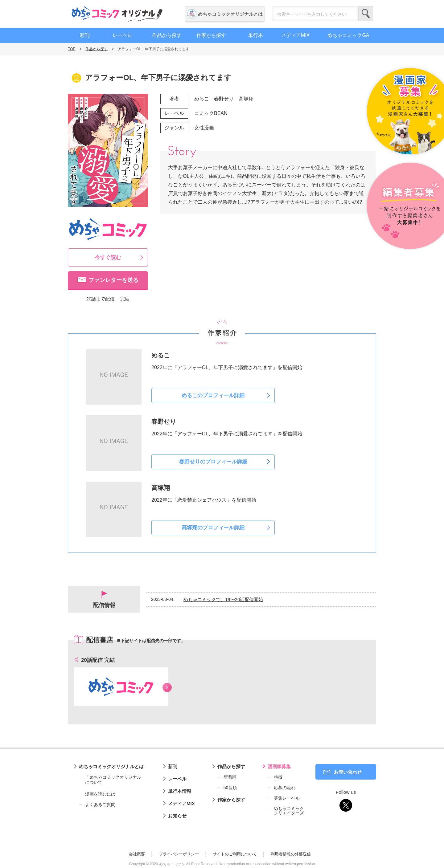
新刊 (85, 35)
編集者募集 (405, 206)
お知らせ (177, 816)
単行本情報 (180, 791)
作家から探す (211, 35)
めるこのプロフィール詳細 (213, 395)
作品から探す (167, 35)
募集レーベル (287, 798)
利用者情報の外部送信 (291, 854)
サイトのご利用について (235, 854)
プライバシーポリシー (179, 854)
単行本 (256, 35)
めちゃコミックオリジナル (117, 14)
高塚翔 (246, 99)
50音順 (230, 788)
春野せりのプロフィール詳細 (213, 462)
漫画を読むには (100, 794)
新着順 (230, 777)
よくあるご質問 (100, 805)
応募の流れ (285, 788)
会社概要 (137, 854)
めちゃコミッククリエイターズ (289, 811)
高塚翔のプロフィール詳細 (213, 528)
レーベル (122, 35)
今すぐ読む (108, 257)
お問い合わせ (348, 772)
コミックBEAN (211, 113)
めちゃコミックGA (348, 35)
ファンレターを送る (113, 280)
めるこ (202, 99)
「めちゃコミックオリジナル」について (112, 780)
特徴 (278, 777)
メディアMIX (295, 35)
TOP (72, 49)
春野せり (224, 99)
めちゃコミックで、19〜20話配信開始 (223, 599)
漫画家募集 (279, 766)
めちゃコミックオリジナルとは (230, 14)
